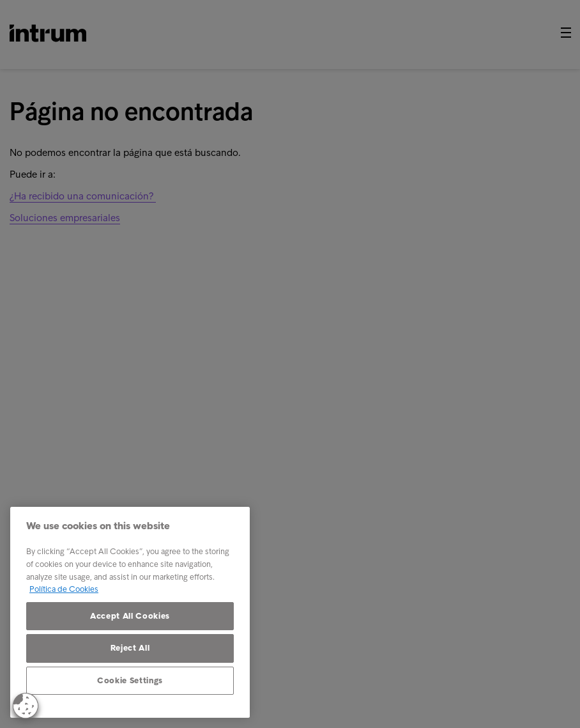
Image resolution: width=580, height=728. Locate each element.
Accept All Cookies (130, 616)
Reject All (130, 648)
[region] (130, 612)
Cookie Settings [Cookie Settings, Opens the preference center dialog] (130, 680)
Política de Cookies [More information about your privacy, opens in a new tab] (64, 589)
